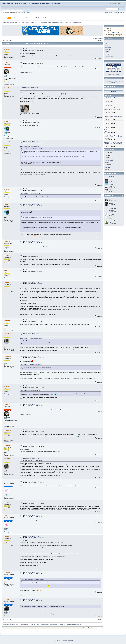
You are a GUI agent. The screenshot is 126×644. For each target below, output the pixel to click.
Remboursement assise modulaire (112, 130)
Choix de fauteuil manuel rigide (31, 49)
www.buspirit (29, 72)
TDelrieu (111, 203)
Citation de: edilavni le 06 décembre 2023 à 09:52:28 (31, 338)
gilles (7, 62)
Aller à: (84, 628)
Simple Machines (69, 638)
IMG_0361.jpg (24, 114)
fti (106, 111)
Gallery (108, 51)
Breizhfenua (9, 334)
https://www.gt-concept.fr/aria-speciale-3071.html (57, 409)
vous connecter (18, 9)
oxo (6, 481)
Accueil (108, 42)
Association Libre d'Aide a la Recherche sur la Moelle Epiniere (31, 4)
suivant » (101, 39)
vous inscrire (27, 9)
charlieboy (111, 186)
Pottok (111, 138)
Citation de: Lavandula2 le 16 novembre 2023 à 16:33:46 (33, 580)
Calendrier (108, 49)
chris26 (110, 180)
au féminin (107, 98)
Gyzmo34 (111, 190)
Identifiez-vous (109, 55)
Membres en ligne (110, 159)
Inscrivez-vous (109, 57)
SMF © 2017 (63, 638)
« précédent (96, 39)
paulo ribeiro (107, 145)
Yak (6, 270)
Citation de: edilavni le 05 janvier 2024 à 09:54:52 (30, 194)
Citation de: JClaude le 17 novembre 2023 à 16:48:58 (31, 577)
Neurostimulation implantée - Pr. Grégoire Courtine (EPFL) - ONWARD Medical (113, 116)
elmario (112, 126)
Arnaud (110, 183)
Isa (112, 106)
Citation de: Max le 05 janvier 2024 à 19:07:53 (29, 146)
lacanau (109, 164)
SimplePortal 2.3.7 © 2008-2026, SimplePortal (64, 640)
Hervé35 (8, 49)
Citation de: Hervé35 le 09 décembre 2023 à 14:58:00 (32, 215)
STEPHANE (112, 214)
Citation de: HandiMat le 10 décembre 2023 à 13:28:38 (32, 149)
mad (108, 166)
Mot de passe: (108, 31)
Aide (107, 46)
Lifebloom (106, 122)
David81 (106, 131)
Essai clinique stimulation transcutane (113, 110)
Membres (108, 53)
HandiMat (8, 142)
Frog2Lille (111, 222)
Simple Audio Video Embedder (64, 639)
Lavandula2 (9, 573)
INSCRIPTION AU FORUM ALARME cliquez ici (114, 12)
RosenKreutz (114, 98)
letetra (110, 219)
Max (6, 121)
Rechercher (109, 48)
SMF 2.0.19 (57, 638)
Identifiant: (109, 28)
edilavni (8, 242)
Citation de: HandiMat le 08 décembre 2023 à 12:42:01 (31, 391)
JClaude (8, 600)
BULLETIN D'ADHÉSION (114, 74)
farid (108, 162)
